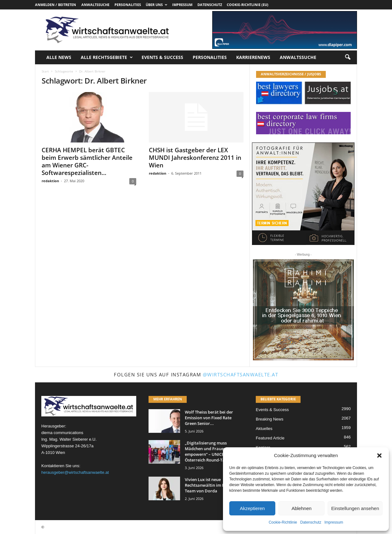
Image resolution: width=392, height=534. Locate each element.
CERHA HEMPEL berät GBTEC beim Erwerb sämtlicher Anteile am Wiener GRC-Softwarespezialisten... (87, 161)
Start (45, 71)
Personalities (128, 5)
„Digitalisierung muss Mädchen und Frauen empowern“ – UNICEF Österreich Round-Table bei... (213, 451)
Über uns (156, 5)
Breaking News (269, 419)
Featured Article (270, 438)
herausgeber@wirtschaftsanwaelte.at (75, 472)
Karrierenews (253, 57)
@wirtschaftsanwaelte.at (241, 374)
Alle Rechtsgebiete (107, 57)
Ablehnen (301, 508)
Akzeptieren (252, 508)
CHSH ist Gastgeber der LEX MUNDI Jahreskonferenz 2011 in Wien (195, 158)
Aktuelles (264, 429)
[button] (379, 456)
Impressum (334, 522)
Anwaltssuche (95, 5)
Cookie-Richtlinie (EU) (248, 5)
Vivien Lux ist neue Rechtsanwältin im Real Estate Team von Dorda (214, 485)
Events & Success (162, 57)
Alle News (59, 57)
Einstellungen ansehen (355, 508)
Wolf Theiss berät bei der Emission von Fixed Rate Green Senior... (209, 418)
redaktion (50, 181)
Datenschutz (311, 522)
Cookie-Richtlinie (283, 522)
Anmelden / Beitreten (56, 5)
